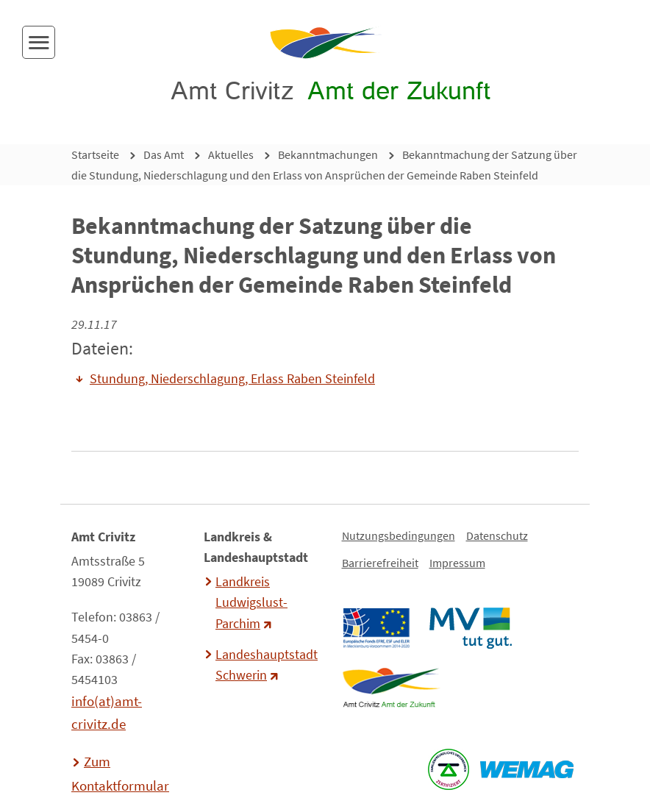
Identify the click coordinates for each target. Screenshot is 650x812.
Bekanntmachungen (328, 154)
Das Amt (164, 154)
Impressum (457, 563)
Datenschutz (497, 535)
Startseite (95, 154)
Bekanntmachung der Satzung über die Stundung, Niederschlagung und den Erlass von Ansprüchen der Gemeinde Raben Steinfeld (324, 165)
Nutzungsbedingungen (399, 535)
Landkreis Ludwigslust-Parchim (251, 602)
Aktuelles (231, 154)
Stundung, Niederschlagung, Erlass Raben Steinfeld (232, 379)
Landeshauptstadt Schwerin (265, 665)
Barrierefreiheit (380, 563)
